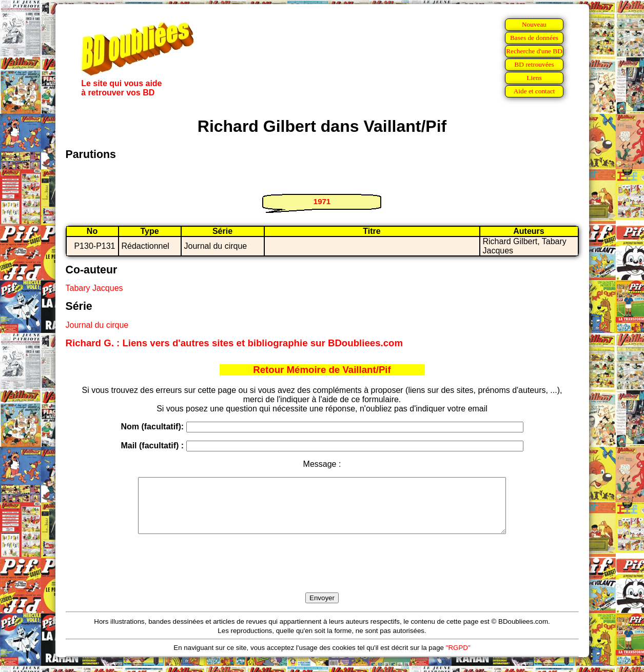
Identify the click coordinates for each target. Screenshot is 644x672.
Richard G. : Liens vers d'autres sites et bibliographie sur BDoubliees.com (235, 343)
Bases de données (534, 38)
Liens (534, 78)
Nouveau (534, 24)
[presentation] (322, 575)
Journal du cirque (97, 325)
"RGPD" (458, 658)
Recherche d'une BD (534, 51)
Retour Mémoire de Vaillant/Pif (322, 370)
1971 (322, 201)
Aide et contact (534, 91)
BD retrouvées (534, 64)
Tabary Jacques (94, 288)
